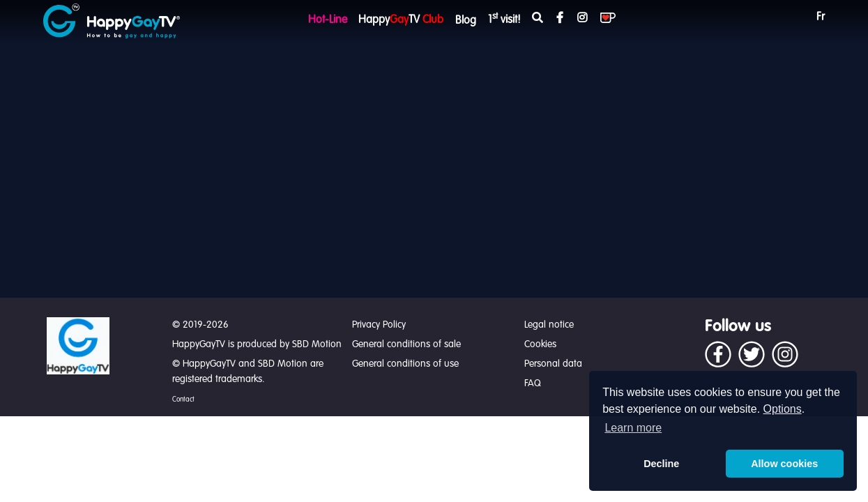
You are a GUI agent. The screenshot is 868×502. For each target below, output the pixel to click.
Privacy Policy (379, 325)
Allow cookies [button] (784, 464)
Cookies (540, 344)
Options (783, 409)
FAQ (533, 383)
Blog (466, 21)
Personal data (553, 364)
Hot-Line (328, 20)
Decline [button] (661, 464)
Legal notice (549, 325)
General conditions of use (405, 364)
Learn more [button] (633, 428)
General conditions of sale (406, 344)
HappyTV (401, 20)
